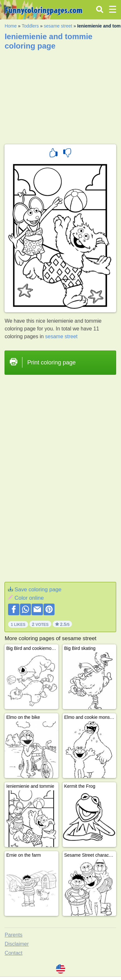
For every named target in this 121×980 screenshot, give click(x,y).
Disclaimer (17, 944)
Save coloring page (38, 590)
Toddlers (30, 26)
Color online (29, 598)
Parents (13, 935)
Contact (13, 953)
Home (10, 26)
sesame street (58, 26)
